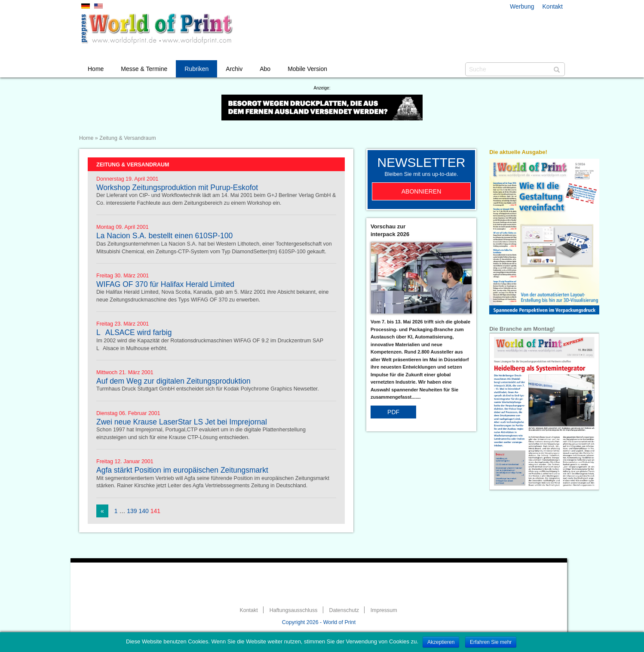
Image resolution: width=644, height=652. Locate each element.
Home (96, 69)
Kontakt (553, 6)
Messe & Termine (144, 69)
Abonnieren (422, 191)
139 (132, 511)
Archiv (234, 69)
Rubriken (196, 69)
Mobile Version (307, 69)
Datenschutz (344, 610)
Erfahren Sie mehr (491, 642)
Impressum (384, 610)
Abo (265, 69)
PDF (393, 412)
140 (144, 511)
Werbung (522, 6)
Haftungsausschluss (294, 610)
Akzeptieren (441, 642)
